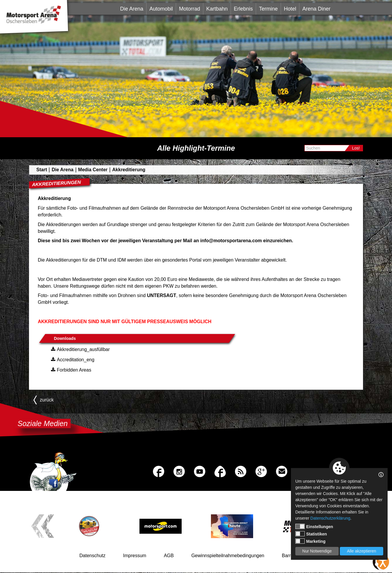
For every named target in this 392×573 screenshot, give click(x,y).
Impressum (135, 556)
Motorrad (190, 9)
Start (42, 170)
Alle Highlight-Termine (196, 148)
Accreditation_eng (72, 359)
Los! (356, 148)
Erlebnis (243, 9)
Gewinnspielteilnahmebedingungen (228, 556)
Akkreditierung (129, 170)
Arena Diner (316, 9)
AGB (169, 556)
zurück (45, 400)
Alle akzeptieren (362, 551)
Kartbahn (217, 9)
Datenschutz (92, 556)
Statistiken (311, 534)
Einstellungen (314, 526)
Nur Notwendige (317, 551)
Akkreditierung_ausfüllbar (80, 349)
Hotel (290, 9)
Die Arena (132, 9)
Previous (43, 527)
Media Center (93, 170)
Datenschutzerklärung (330, 518)
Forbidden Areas (70, 369)
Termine (268, 9)
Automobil (161, 9)
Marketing (310, 541)
